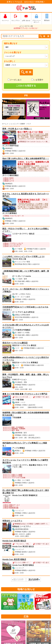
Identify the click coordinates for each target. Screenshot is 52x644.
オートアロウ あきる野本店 (23, 312)
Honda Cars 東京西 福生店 (14, 541)
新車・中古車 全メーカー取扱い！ (17, 129)
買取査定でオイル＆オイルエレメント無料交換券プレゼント (33, 142)
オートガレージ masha (21, 276)
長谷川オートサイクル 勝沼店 (24, 345)
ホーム (4, 124)
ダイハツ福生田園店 (10, 176)
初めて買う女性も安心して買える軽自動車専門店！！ (26, 158)
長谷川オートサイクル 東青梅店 (25, 363)
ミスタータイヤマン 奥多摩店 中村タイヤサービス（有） (30, 466)
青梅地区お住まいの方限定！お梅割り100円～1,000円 (31, 524)
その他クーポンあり (41, 397)
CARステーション (19, 380)
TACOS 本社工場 (19, 259)
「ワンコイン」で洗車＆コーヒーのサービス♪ (22, 544)
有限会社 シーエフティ (12, 521)
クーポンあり (15, 80)
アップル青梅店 (19, 448)
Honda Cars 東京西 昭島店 (14, 559)
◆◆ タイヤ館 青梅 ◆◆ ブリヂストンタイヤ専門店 (25, 394)
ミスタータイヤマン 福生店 (23, 234)
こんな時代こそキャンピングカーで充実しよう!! (23, 256)
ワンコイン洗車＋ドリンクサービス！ (22, 563)
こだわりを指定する (26, 86)
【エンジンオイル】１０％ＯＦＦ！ (22, 397)
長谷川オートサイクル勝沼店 (15, 343)
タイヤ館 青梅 (18, 400)
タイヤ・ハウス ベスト (21, 294)
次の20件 (33, 580)
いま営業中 (37, 80)
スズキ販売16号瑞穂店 (21, 330)
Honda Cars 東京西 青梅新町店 (25, 496)
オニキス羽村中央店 (10, 146)
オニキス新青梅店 (10, 213)
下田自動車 (17, 418)
